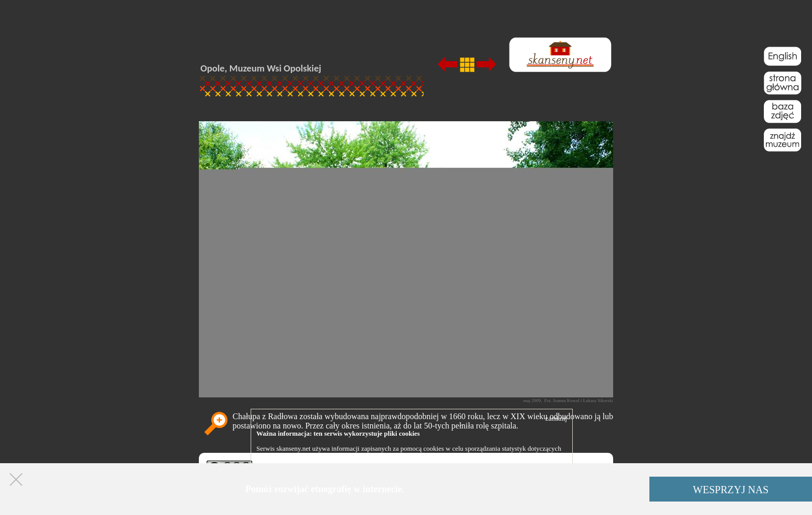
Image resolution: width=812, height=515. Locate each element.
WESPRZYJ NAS (731, 490)
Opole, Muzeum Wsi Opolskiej (261, 68)
